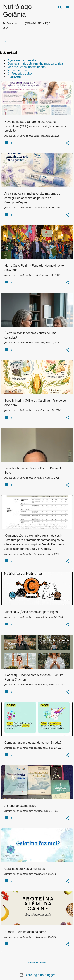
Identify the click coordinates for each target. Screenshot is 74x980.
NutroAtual (15, 77)
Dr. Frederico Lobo (20, 73)
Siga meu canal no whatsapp (26, 67)
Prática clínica (11, 43)
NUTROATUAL (51, 43)
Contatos (31, 43)
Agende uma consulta (22, 60)
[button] (67, 143)
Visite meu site (17, 70)
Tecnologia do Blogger (37, 975)
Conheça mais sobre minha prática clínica (35, 64)
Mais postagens (37, 962)
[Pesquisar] (60, 7)
